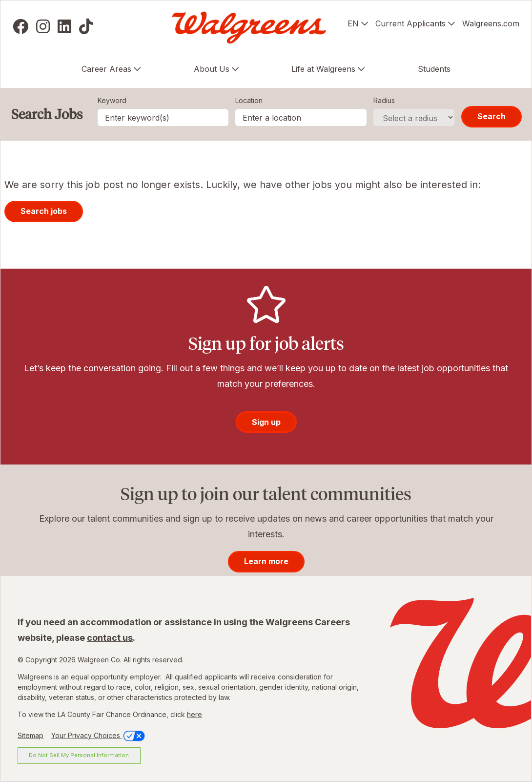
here (194, 714)
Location (249, 100)
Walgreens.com (491, 23)
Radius (384, 100)
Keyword (112, 100)
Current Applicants (410, 23)
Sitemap (31, 735)
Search (491, 116)
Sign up (266, 422)
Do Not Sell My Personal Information (79, 755)
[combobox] (301, 117)
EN (353, 23)
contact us (110, 638)
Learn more (266, 561)
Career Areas (106, 69)
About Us (212, 69)
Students (434, 69)
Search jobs (44, 211)
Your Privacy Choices (99, 735)
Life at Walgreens (323, 69)
